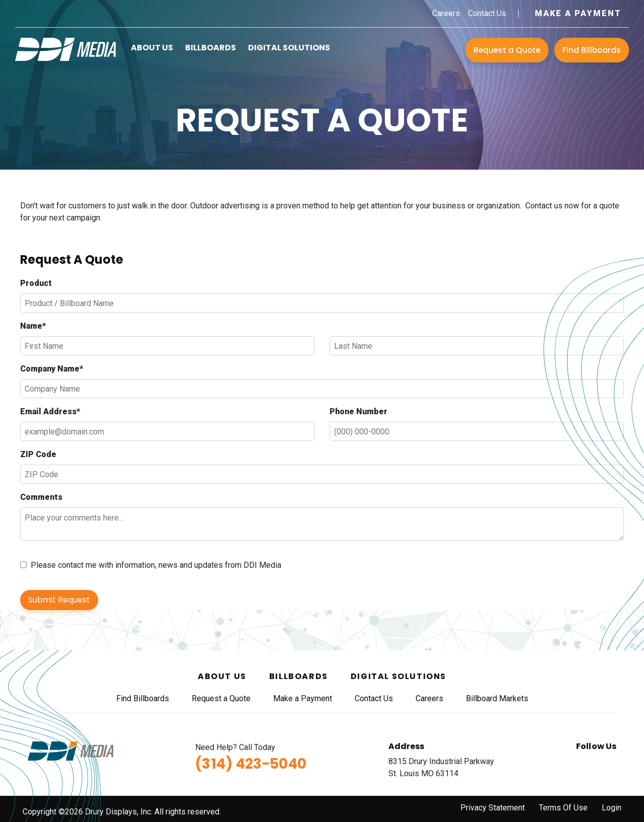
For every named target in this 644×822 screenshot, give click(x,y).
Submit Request (59, 600)
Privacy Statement (493, 808)
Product (36, 283)
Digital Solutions (289, 48)
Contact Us (487, 13)
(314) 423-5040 (251, 764)
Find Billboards (592, 50)
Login (612, 808)
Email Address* (50, 412)
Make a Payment (578, 13)
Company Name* (52, 369)
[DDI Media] (65, 49)
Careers (446, 13)
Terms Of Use (563, 808)
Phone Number (358, 412)
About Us (152, 48)
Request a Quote (507, 50)
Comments (41, 497)
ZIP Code (38, 454)
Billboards (211, 48)
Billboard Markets (497, 698)
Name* (33, 326)
